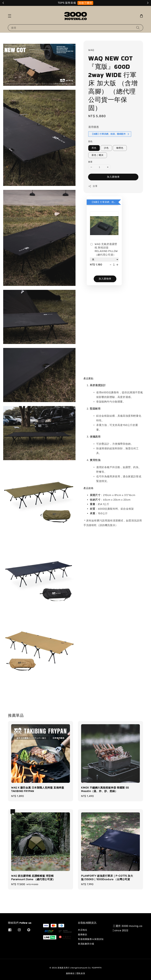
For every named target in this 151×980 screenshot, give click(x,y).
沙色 (106, 148)
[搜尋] (138, 28)
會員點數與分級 (86, 944)
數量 (90, 162)
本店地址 (83, 930)
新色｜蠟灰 (98, 155)
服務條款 (83, 935)
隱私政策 (81, 973)
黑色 (94, 148)
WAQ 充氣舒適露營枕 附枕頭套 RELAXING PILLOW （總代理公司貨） (104, 249)
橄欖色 (120, 148)
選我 (97, 3)
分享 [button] (93, 186)
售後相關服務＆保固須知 (91, 939)
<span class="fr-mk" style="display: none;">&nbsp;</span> (113, 328)
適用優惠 (94, 127)
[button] (10, 16)
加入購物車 (113, 177)
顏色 (90, 141)
